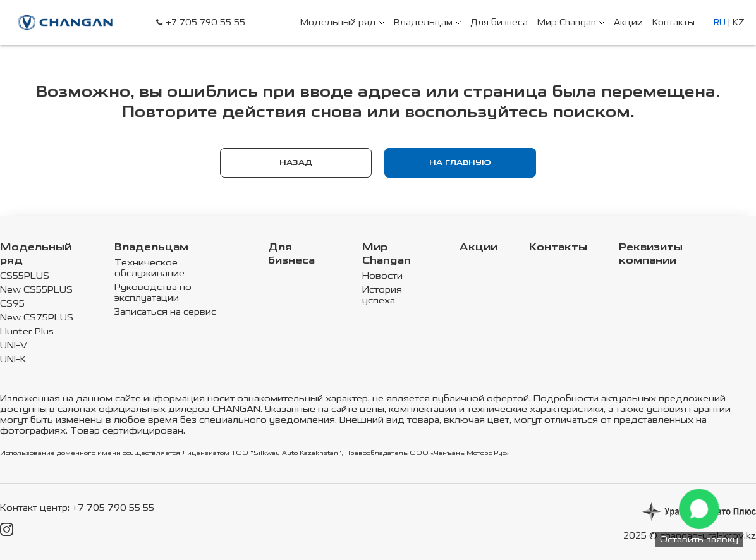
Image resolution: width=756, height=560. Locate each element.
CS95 (12, 304)
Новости (382, 276)
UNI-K (13, 359)
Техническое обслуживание (149, 268)
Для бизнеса (291, 254)
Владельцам (151, 247)
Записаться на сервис (165, 312)
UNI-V (14, 345)
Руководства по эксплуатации (153, 293)
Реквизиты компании (651, 254)
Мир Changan (387, 254)
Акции (479, 247)
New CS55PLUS (36, 290)
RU (720, 22)
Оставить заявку (699, 539)
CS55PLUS (25, 276)
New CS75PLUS (37, 318)
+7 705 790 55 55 (205, 22)
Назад (296, 163)
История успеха (382, 295)
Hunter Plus (27, 332)
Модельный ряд (36, 254)
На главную (460, 163)
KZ (739, 22)
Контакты (558, 247)
